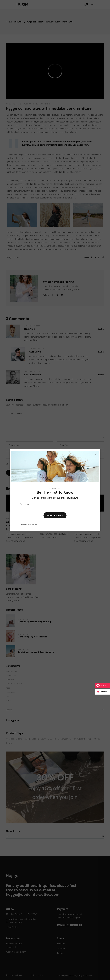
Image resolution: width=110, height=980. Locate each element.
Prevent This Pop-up (29, 524)
